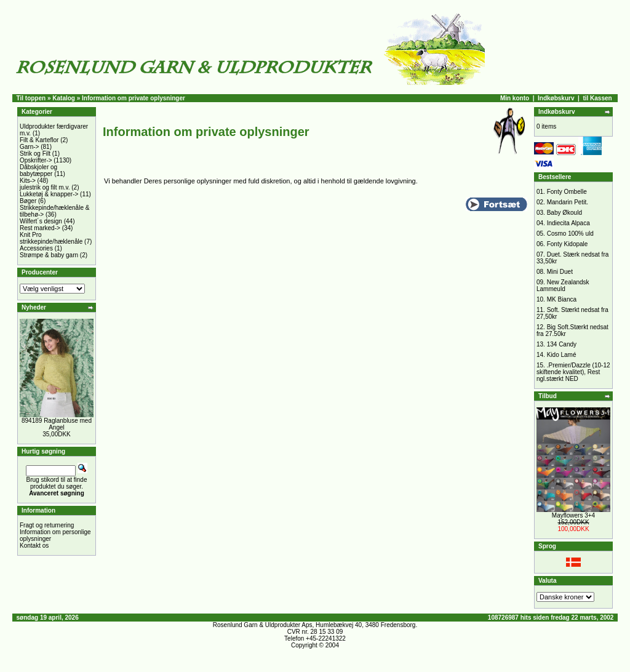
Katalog (64, 98)
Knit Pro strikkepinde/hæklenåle (51, 238)
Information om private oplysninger (134, 98)
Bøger (28, 201)
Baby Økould (564, 213)
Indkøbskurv (556, 98)
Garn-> (29, 147)
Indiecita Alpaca (568, 223)
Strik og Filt (35, 154)
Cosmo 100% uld (570, 234)
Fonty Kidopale (568, 244)
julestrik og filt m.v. (45, 187)
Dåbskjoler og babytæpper (38, 170)
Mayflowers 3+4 (573, 515)
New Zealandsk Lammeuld (563, 286)
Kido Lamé (562, 355)
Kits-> (28, 181)
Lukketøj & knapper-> (49, 194)
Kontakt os (34, 546)
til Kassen (597, 98)
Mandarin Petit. (568, 202)
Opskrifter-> (36, 160)
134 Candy (562, 344)
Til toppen (31, 98)
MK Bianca (562, 299)
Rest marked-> (40, 228)
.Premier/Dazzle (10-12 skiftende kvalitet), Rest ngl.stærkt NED (573, 372)
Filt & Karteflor (39, 140)
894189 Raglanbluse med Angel (57, 424)
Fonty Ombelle (567, 192)
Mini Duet (560, 272)
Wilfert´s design (41, 221)
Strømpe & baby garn (49, 255)
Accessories (36, 248)
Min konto (515, 98)
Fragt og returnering (47, 525)
